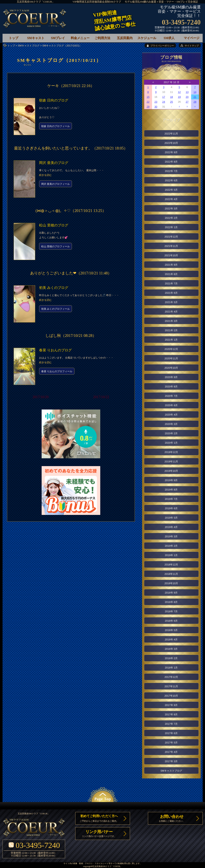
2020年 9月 (171, 377)
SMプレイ (58, 38)
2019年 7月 (171, 499)
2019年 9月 (171, 480)
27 (187, 102)
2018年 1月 (171, 668)
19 (179, 97)
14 (195, 92)
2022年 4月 (171, 199)
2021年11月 (171, 246)
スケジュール (147, 38)
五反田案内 (125, 38)
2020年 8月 (171, 387)
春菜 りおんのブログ (55, 350)
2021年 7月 (171, 284)
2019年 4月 (171, 527)
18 (171, 97)
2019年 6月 (171, 508)
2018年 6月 (171, 621)
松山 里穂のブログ (54, 225)
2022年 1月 (171, 227)
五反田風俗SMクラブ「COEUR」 (36, 2)
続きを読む (45, 175)
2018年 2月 (171, 658)
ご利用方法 (102, 38)
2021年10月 (171, 255)
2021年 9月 (171, 265)
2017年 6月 (171, 733)
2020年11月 (171, 358)
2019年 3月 (171, 536)
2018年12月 (171, 565)
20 (187, 97)
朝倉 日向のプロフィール (56, 126)
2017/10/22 (101, 397)
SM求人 (169, 38)
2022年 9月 (171, 152)
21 (195, 97)
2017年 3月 (171, 761)
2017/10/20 (40, 397)
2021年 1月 (171, 340)
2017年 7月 (171, 724)
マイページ (192, 38)
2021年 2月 (171, 330)
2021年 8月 (171, 274)
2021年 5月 (171, 302)
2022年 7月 (171, 171)
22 (148, 102)
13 (187, 92)
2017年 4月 (171, 752)
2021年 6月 (171, 293)
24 (164, 102)
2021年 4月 (171, 312)
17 (164, 97)
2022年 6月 (171, 180)
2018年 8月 (171, 602)
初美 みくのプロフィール (56, 309)
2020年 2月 (171, 433)
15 (148, 97)
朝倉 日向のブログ (54, 100)
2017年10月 (171, 696)
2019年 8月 (171, 490)
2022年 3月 (171, 209)
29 (148, 107)
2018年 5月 (171, 630)
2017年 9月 (171, 705)
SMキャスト (36, 38)
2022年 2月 (171, 218)
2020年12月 (171, 349)
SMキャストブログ (29, 46)
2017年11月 (171, 686)
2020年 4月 (171, 415)
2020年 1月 (171, 443)
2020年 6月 (171, 405)
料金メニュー (80, 38)
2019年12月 (171, 452)
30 (156, 107)
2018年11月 (171, 574)
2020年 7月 (171, 396)
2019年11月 (171, 462)
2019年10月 (171, 471)
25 (171, 102)
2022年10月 (171, 143)
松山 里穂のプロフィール (56, 246)
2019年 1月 (171, 555)
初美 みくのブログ (54, 288)
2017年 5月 (171, 743)
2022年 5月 (171, 190)
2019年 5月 (171, 518)
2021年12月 (171, 237)
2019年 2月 (171, 546)
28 (195, 102)
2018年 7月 (171, 611)
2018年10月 (171, 583)
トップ (11, 46)
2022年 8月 (171, 162)
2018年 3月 (171, 649)
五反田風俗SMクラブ (102, 867)
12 (179, 92)
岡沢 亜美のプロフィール (56, 184)
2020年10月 (171, 368)
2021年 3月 (171, 321)
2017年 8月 (171, 714)
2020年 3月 (171, 424)
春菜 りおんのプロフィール (57, 371)
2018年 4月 (171, 640)
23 (156, 102)
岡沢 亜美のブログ (54, 163)
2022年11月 (171, 134)
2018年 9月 (171, 593)
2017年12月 (171, 677)
